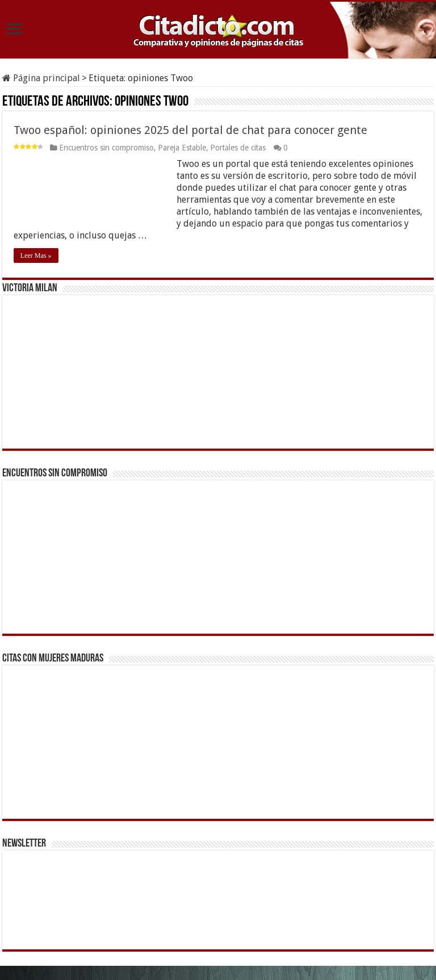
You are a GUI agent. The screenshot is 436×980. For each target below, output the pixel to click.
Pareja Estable (182, 148)
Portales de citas (238, 148)
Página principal (41, 78)
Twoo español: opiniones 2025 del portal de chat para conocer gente (190, 130)
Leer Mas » (36, 256)
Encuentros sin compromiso (106, 148)
